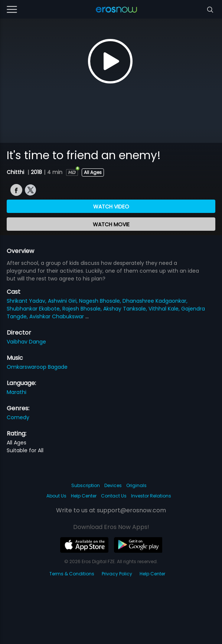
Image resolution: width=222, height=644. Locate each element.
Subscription (86, 485)
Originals (136, 485)
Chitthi (16, 172)
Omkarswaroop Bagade (37, 367)
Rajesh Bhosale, (83, 309)
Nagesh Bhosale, (101, 301)
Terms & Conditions (72, 574)
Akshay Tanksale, (126, 309)
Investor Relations (151, 496)
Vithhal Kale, (165, 309)
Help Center (84, 496)
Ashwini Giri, (63, 301)
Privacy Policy (117, 574)
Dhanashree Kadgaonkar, (155, 301)
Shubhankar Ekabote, (35, 309)
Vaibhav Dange (26, 342)
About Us (56, 496)
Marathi (17, 392)
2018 (36, 172)
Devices (113, 485)
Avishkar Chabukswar (57, 316)
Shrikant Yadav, (27, 301)
